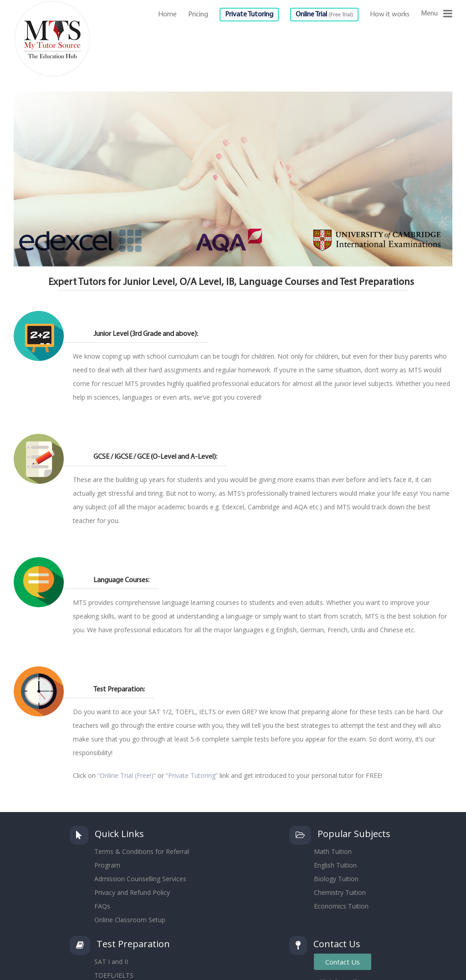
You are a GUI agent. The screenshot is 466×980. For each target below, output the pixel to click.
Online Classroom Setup (130, 920)
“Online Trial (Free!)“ (127, 775)
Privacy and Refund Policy (132, 892)
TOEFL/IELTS (114, 975)
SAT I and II (111, 962)
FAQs (102, 906)
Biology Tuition (336, 879)
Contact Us (343, 962)
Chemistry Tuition (340, 892)
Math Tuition (333, 851)
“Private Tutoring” (192, 775)
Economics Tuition (341, 906)
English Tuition (335, 865)
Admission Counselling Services (140, 879)
